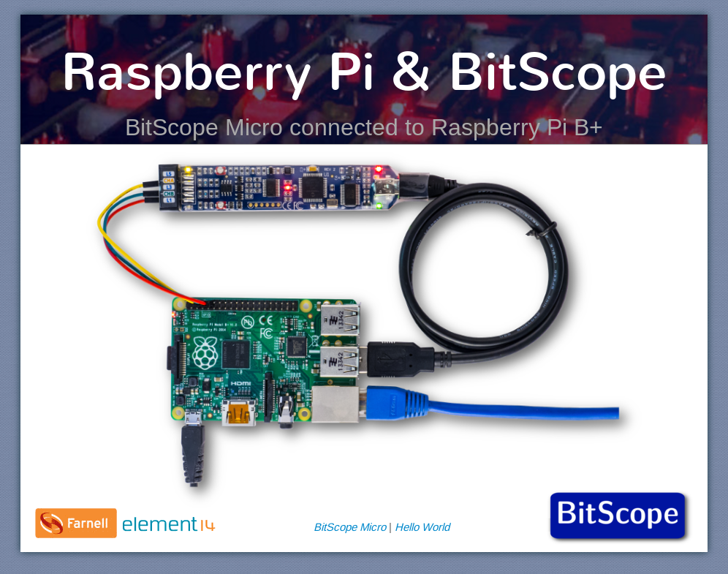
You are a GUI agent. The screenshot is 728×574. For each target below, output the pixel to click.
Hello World (422, 527)
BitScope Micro (350, 527)
